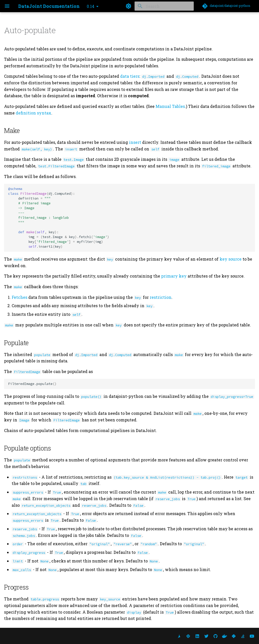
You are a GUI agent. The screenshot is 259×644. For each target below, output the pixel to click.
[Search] (164, 6)
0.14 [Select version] (91, 6)
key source (231, 259)
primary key (174, 276)
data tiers (130, 76)
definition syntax (34, 113)
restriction (161, 297)
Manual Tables (170, 106)
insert (135, 142)
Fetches (19, 297)
